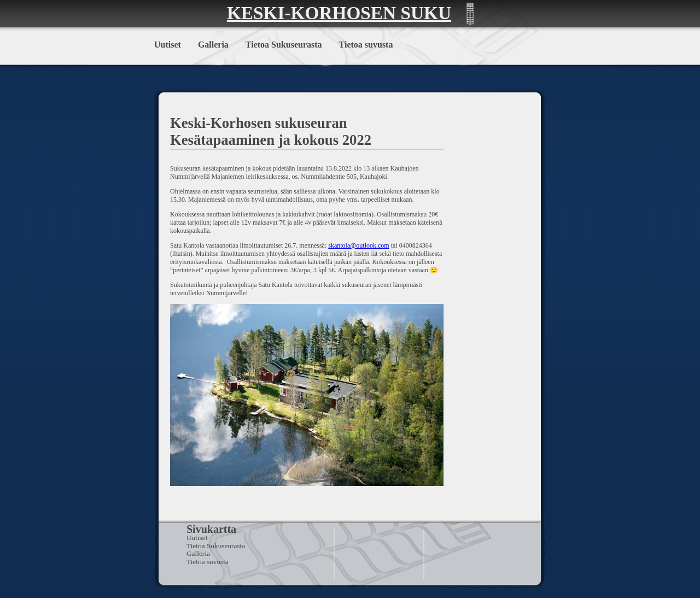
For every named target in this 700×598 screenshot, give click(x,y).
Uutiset (168, 45)
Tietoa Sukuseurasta (284, 45)
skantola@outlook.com (358, 245)
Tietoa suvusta (366, 45)
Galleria (213, 45)
